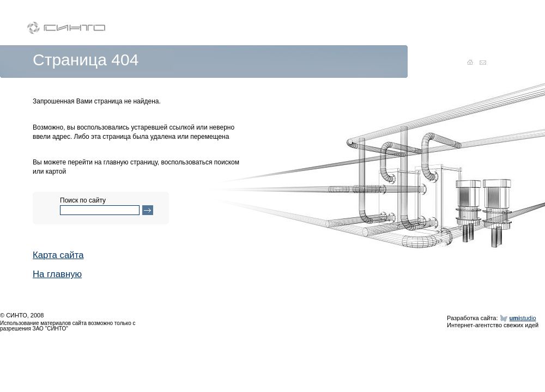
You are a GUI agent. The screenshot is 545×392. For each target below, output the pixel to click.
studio (523, 318)
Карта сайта (58, 255)
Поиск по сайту (83, 201)
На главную (57, 274)
